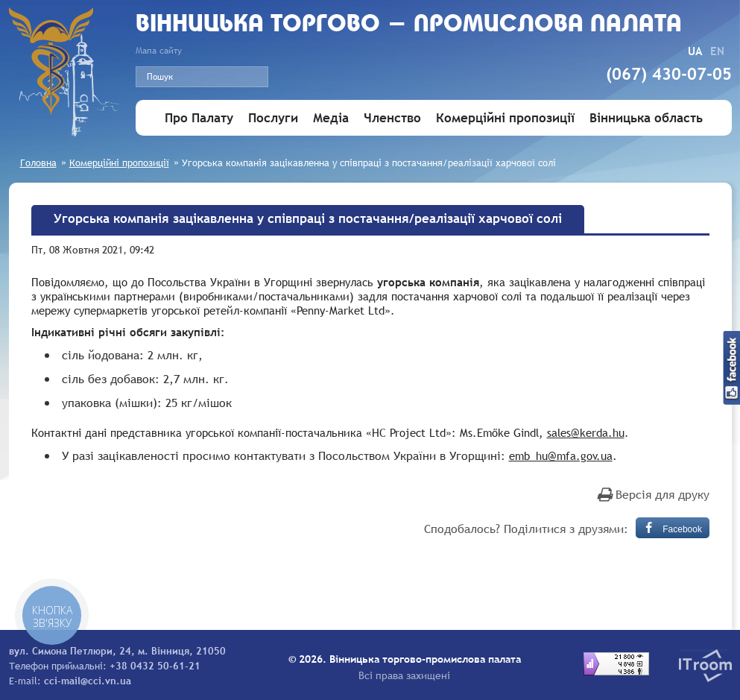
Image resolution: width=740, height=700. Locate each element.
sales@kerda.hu (586, 432)
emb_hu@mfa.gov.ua (561, 455)
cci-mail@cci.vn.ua (88, 681)
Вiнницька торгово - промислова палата (409, 25)
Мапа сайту (159, 51)
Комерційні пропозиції (505, 118)
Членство (392, 118)
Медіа (331, 118)
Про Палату (199, 118)
